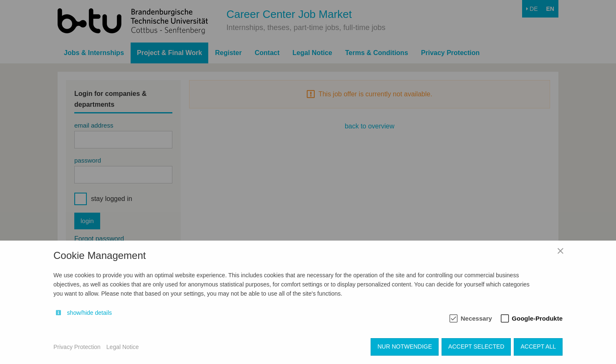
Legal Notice (123, 347)
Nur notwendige (405, 346)
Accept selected (476, 346)
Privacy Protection (77, 347)
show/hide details (90, 313)
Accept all (538, 346)
